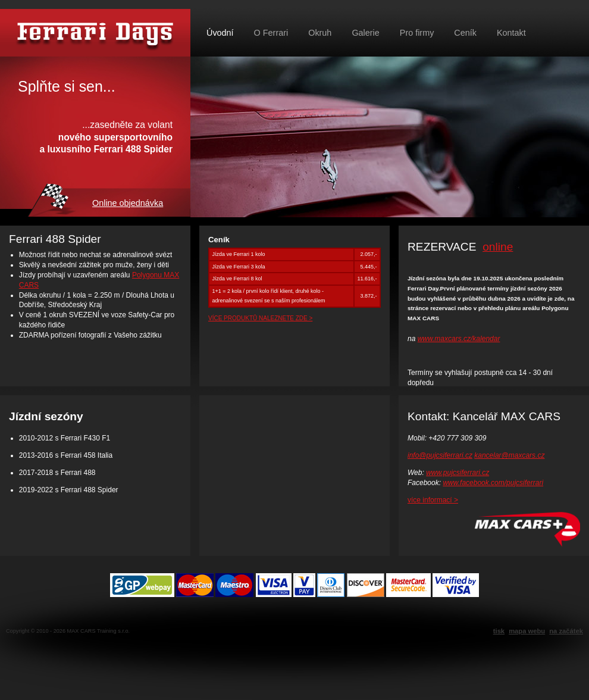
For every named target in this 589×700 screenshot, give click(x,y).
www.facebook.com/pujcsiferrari (493, 483)
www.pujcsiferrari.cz (458, 473)
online (498, 247)
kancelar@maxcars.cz (509, 455)
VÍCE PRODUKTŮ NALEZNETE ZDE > (260, 318)
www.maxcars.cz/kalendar (459, 339)
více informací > (433, 500)
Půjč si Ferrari (95, 33)
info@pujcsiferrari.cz (440, 455)
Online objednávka (128, 203)
